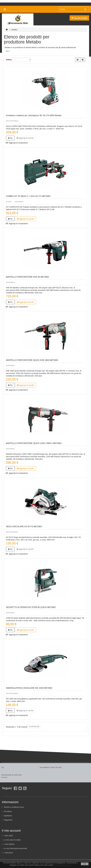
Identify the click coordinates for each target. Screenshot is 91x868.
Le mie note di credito (12, 840)
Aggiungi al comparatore (17, 143)
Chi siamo (8, 811)
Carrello (79, 18)
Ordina (9, 60)
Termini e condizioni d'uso (14, 807)
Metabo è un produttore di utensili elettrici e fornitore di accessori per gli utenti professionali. (40, 47)
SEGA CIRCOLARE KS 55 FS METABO (24, 527)
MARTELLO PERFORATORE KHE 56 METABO (27, 277)
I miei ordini (8, 836)
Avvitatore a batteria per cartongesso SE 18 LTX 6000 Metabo (34, 115)
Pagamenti (8, 820)
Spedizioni (8, 816)
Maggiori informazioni (63, 865)
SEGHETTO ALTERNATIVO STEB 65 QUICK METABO (31, 607)
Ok (85, 864)
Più (7, 51)
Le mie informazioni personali (15, 848)
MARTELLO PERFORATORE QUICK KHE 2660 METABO (32, 360)
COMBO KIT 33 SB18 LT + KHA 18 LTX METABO (28, 196)
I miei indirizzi (9, 844)
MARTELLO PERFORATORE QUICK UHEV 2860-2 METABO (34, 443)
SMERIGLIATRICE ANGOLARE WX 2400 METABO (29, 688)
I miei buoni (8, 853)
